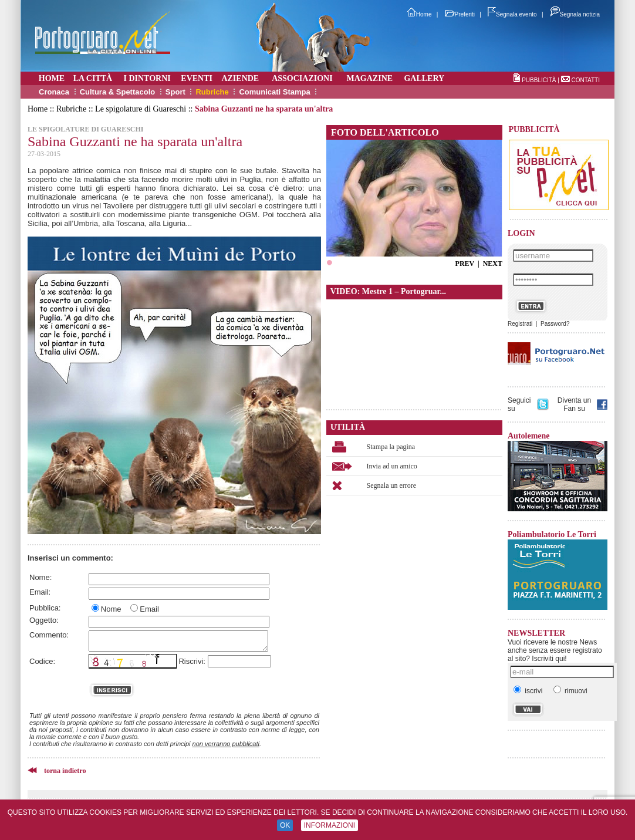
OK (285, 825)
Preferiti (460, 14)
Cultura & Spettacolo (118, 92)
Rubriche (212, 92)
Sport (175, 92)
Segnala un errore (392, 485)
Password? (555, 324)
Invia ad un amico (392, 466)
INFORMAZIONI (330, 825)
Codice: (42, 661)
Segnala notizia (575, 14)
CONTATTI (585, 80)
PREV (465, 264)
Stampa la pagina (391, 447)
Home (419, 14)
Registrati (520, 324)
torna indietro (65, 771)
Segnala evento (512, 14)
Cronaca (54, 92)
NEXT (493, 264)
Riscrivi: (192, 661)
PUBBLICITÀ (539, 80)
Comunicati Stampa (274, 92)
